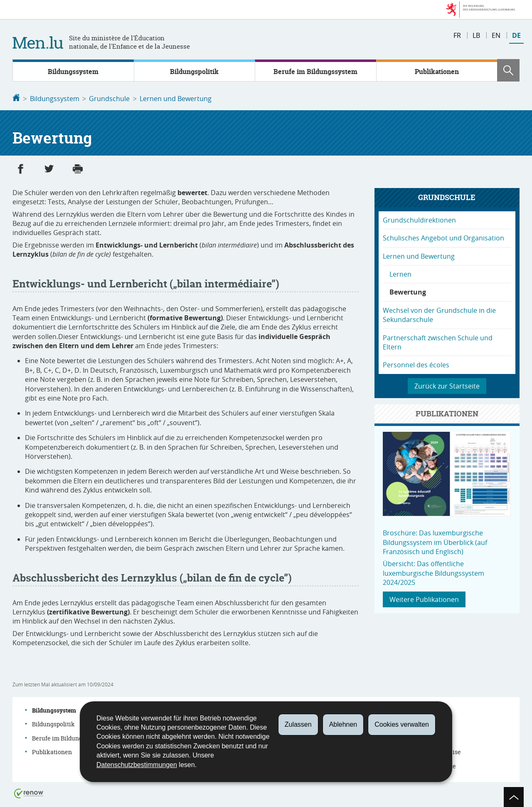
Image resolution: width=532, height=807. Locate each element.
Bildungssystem (73, 72)
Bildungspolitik (194, 72)
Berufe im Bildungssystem (315, 72)
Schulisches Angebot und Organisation (443, 237)
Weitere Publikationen (424, 599)
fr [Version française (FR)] (457, 35)
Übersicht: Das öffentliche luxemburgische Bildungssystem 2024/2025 (433, 572)
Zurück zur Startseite (447, 385)
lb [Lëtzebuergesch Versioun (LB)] (476, 35)
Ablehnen (343, 724)
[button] (508, 70)
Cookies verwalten (402, 724)
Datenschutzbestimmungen (137, 765)
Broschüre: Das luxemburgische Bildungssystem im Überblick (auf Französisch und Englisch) (435, 541)
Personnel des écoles (416, 364)
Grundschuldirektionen (419, 219)
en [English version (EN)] (496, 35)
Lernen (400, 273)
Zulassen (298, 724)
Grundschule (109, 99)
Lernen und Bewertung (176, 99)
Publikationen (437, 72)
